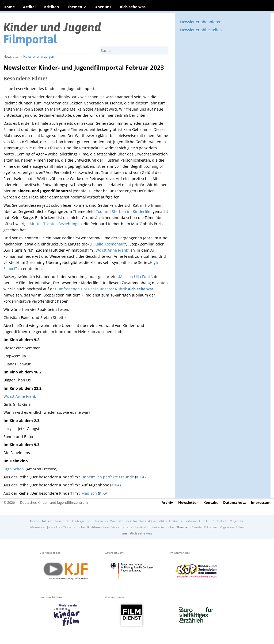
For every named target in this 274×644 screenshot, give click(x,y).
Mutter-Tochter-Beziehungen (56, 224)
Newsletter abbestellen (201, 30)
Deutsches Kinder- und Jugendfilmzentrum (54, 502)
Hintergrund (81, 521)
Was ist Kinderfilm (124, 521)
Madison (89, 493)
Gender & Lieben (204, 527)
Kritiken (52, 7)
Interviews (100, 521)
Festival (140, 527)
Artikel (29, 7)
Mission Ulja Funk (135, 277)
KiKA (140, 477)
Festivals (176, 521)
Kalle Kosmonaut (110, 244)
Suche (80, 527)
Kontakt (211, 502)
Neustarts (62, 521)
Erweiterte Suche (161, 527)
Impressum (261, 502)
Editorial (191, 521)
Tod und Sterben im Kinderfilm (124, 211)
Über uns (103, 7)
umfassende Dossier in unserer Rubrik (106, 289)
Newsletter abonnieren (201, 22)
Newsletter (188, 502)
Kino (106, 527)
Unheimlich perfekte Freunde (108, 477)
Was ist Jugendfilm (153, 521)
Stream (117, 527)
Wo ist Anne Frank (112, 250)
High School (14, 469)
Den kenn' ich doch (213, 521)
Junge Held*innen (60, 527)
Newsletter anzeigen (39, 56)
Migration (227, 527)
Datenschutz (234, 502)
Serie (129, 527)
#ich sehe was (133, 7)
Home (9, 7)
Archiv (167, 502)
